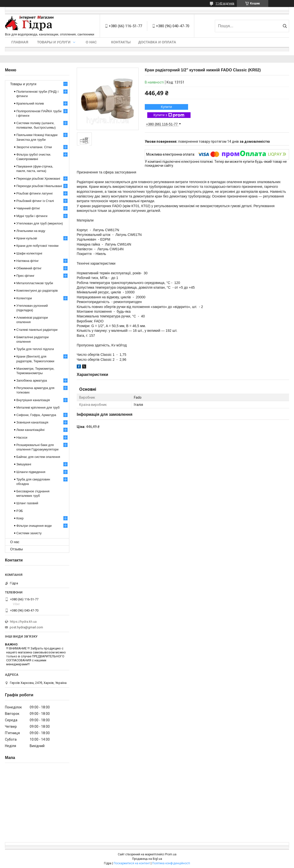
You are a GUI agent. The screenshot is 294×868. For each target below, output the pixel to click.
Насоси (22, 437)
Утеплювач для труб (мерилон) (40, 223)
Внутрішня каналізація (33, 400)
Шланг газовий (27, 503)
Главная (20, 42)
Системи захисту (29, 533)
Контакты (121, 42)
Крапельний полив (30, 103)
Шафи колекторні (29, 253)
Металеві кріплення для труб (38, 407)
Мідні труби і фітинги (32, 216)
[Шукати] (285, 26)
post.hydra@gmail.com (26, 627)
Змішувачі (24, 464)
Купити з (169, 115)
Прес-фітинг (25, 276)
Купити (166, 107)
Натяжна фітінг (27, 261)
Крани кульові (27, 238)
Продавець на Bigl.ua (147, 859)
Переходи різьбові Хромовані (38, 179)
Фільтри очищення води (34, 526)
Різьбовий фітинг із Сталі (35, 201)
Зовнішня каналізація (32, 422)
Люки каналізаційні (30, 430)
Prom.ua (171, 854)
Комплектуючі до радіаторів (37, 291)
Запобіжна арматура (32, 380)
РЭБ (20, 511)
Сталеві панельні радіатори (37, 330)
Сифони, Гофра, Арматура (36, 415)
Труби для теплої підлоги (35, 349)
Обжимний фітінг (29, 268)
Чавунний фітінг (28, 208)
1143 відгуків (225, 3)
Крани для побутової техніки (37, 246)
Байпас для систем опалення (38, 457)
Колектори (24, 298)
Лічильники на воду (31, 231)
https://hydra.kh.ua (23, 622)
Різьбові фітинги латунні (34, 193)
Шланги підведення (31, 472)
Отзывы (16, 549)
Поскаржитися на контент (132, 863)
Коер (20, 518)
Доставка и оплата (157, 42)
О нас (91, 42)
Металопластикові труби (35, 283)
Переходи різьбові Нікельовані (39, 186)
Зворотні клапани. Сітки (34, 147)
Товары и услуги (54, 42)
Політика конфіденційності (171, 863)
